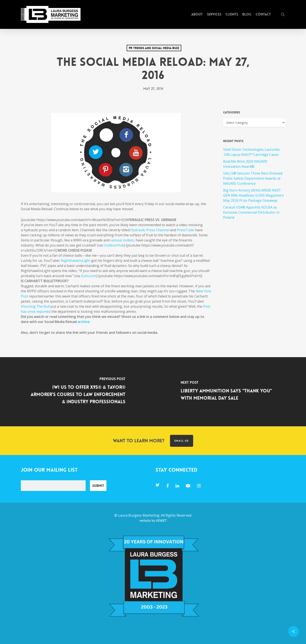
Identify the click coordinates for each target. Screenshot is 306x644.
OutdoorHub (114, 245)
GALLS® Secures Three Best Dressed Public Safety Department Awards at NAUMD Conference (253, 178)
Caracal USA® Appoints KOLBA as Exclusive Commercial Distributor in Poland (251, 212)
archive (84, 322)
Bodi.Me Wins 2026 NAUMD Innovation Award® (245, 164)
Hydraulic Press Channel (150, 230)
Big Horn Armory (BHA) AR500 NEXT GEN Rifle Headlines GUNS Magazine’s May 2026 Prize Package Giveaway (253, 195)
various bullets (122, 240)
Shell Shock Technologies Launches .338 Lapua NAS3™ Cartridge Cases (251, 152)
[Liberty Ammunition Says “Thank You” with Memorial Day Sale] (229, 392)
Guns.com (89, 276)
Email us (182, 441)
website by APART (153, 521)
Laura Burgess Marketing (139, 515)
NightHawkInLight (76, 261)
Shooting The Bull (35, 306)
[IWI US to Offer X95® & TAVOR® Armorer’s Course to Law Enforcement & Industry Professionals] (76, 392)
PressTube (186, 230)
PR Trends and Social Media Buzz (154, 48)
